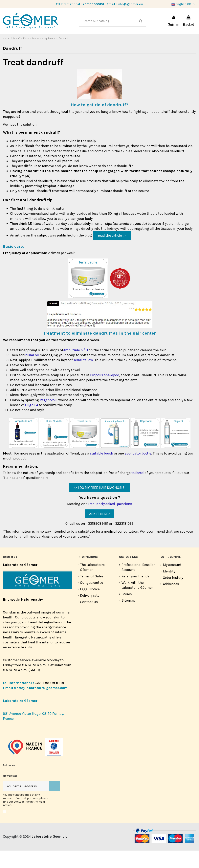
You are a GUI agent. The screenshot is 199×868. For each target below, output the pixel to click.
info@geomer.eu (130, 4)
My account (172, 582)
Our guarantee (92, 600)
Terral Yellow (83, 377)
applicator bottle (138, 471)
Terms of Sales (92, 594)
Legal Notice (90, 607)
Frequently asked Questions (110, 521)
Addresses (171, 601)
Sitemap (128, 618)
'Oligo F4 (31, 422)
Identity (169, 589)
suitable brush (102, 471)
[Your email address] (26, 804)
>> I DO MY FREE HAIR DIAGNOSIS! (99, 505)
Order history (173, 595)
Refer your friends (135, 594)
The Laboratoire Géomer (92, 585)
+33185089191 (93, 4)
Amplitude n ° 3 (76, 367)
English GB (184, 4)
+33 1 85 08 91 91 (50, 700)
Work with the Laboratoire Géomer (137, 602)
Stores (127, 612)
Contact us (89, 619)
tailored (138, 490)
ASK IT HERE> (100, 531)
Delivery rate (90, 613)
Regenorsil (48, 417)
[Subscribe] (55, 804)
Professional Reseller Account (138, 585)
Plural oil (32, 372)
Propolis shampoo (105, 392)
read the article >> (112, 253)
